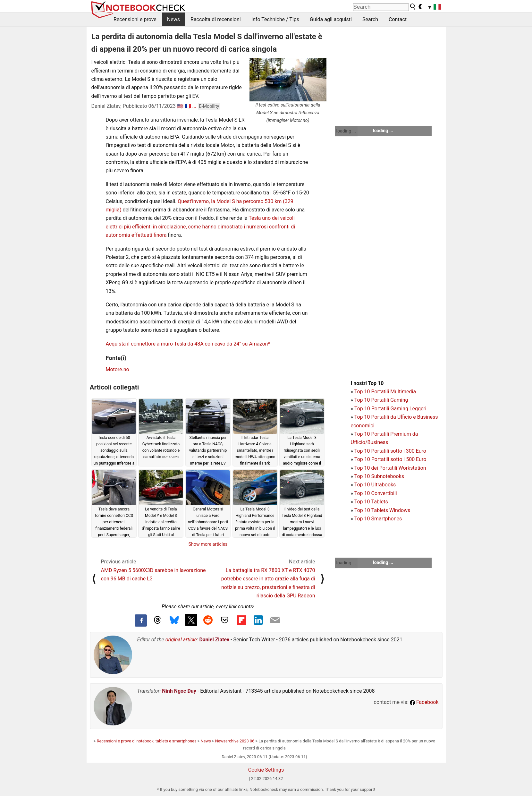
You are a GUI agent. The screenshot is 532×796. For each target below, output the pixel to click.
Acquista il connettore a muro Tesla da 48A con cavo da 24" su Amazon (187, 344)
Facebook (424, 702)
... (194, 106)
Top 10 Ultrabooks (375, 485)
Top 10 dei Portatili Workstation (390, 468)
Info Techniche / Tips (275, 19)
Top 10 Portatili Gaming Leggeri (390, 409)
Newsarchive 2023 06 (235, 741)
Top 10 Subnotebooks (379, 476)
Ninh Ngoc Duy (179, 691)
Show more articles (208, 544)
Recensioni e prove (135, 19)
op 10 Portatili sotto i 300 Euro (392, 451)
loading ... (346, 131)
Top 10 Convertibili (376, 493)
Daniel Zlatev (215, 640)
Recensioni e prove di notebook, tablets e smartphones (147, 741)
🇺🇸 (180, 106)
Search (370, 19)
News (173, 19)
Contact (398, 19)
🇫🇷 (188, 106)
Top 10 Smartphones (378, 519)
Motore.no (118, 369)
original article (181, 640)
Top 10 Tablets (371, 502)
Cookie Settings (266, 770)
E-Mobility (209, 106)
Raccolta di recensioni (216, 19)
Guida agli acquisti (331, 19)
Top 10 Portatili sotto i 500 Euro (390, 459)
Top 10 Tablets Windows (382, 510)
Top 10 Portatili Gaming (381, 400)
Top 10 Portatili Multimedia (385, 392)
